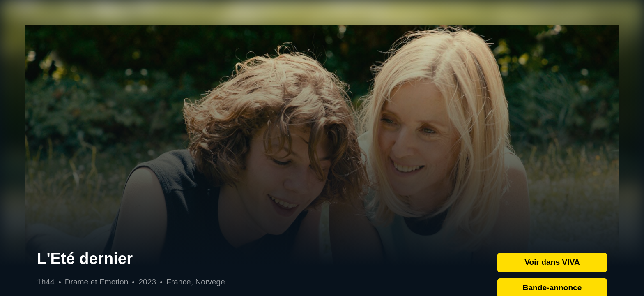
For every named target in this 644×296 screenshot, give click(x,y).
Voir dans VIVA (552, 262)
